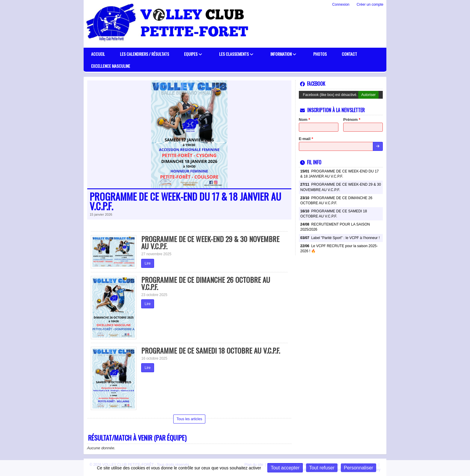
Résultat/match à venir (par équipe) (137, 438)
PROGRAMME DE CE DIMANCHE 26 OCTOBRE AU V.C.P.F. (206, 283)
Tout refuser (322, 468)
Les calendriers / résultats (144, 54)
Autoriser (368, 95)
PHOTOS (320, 54)
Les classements (236, 54)
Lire (147, 263)
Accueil (98, 54)
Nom (305, 120)
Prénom (352, 120)
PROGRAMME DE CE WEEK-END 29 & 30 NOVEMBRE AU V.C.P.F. (210, 242)
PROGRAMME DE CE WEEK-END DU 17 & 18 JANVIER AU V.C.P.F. (185, 201)
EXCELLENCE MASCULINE (111, 66)
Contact (349, 54)
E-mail (306, 139)
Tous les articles (189, 419)
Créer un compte (370, 4)
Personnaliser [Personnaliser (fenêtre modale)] (358, 468)
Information (283, 54)
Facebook (313, 84)
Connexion (341, 4)
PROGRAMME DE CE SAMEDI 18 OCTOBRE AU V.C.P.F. (211, 350)
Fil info (311, 162)
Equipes (193, 54)
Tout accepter (285, 468)
